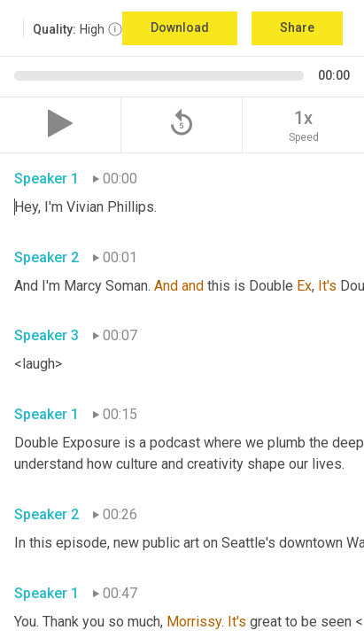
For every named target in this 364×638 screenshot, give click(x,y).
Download (180, 27)
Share (297, 27)
